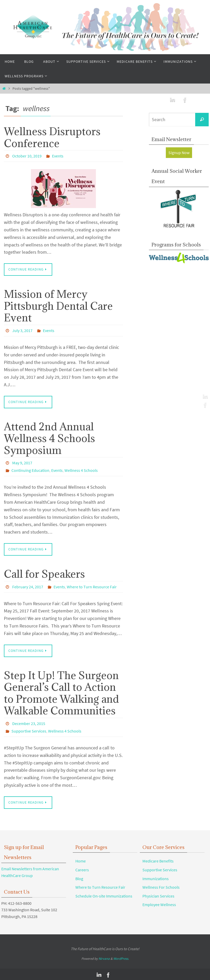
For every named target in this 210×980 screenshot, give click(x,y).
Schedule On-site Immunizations (104, 894)
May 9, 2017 (22, 463)
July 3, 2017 (22, 330)
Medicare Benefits (158, 859)
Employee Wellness (159, 903)
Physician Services (158, 894)
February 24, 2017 (28, 586)
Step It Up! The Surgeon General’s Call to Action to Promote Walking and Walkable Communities (61, 692)
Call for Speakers (44, 573)
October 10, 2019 (27, 156)
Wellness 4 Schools (81, 470)
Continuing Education (30, 470)
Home (81, 859)
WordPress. (121, 957)
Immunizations (156, 877)
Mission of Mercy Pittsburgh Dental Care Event (58, 305)
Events (58, 156)
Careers (82, 868)
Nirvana (104, 957)
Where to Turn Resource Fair (92, 586)
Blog (79, 877)
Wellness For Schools (161, 886)
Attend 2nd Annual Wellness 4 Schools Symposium (50, 438)
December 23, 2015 (29, 722)
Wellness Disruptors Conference (52, 137)
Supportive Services (29, 730)
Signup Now (179, 153)
